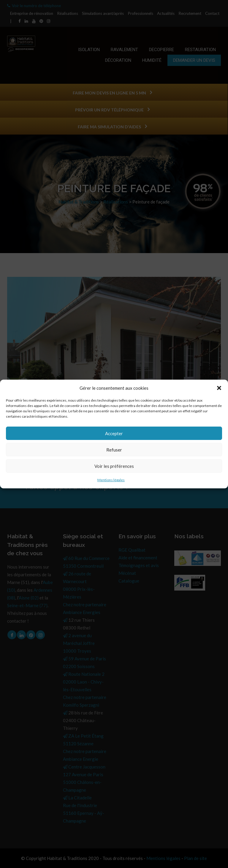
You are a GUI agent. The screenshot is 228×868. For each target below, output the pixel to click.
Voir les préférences (114, 466)
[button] (219, 388)
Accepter (114, 433)
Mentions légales (111, 480)
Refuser (114, 450)
